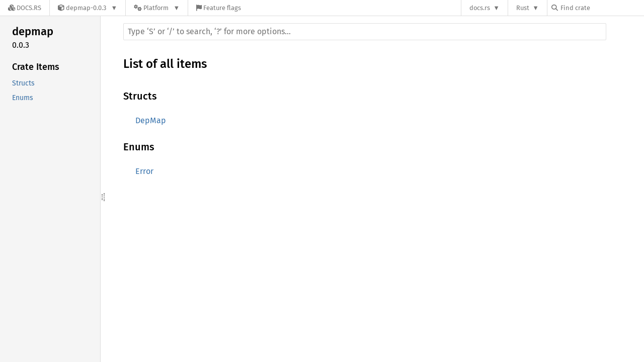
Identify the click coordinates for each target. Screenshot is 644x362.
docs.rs (480, 8)
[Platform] (157, 8)
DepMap (151, 120)
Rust (523, 8)
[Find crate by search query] (602, 8)
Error (144, 171)
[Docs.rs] (25, 8)
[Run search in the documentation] (365, 32)
